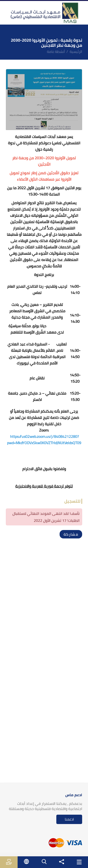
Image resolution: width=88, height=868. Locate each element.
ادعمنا (69, 819)
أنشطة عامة (56, 52)
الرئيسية (76, 52)
